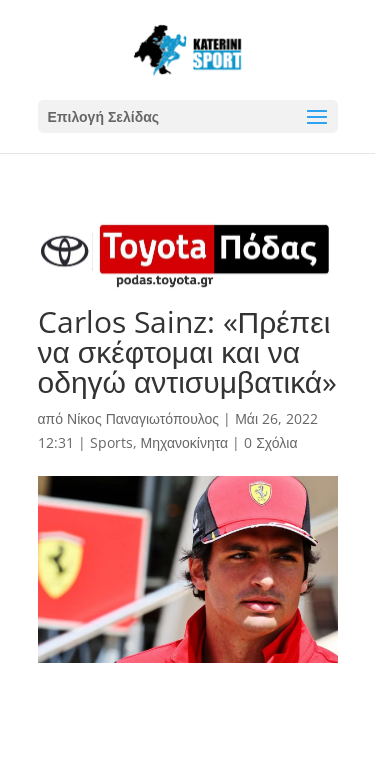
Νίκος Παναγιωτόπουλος (143, 418)
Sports (111, 442)
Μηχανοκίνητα (185, 442)
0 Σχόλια (270, 442)
